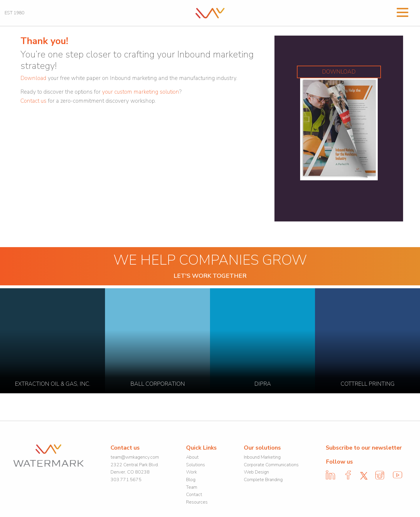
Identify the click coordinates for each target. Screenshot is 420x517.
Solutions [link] (196, 465)
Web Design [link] (256, 472)
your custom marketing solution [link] (141, 92)
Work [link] (191, 472)
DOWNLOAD (339, 72)
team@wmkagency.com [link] (135, 457)
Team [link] (192, 487)
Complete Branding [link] (263, 480)
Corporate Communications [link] (271, 465)
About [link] (192, 457)
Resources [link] (197, 502)
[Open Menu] (402, 12)
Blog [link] (191, 480)
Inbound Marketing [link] (262, 457)
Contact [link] (194, 495)
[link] (210, 13)
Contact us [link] (33, 101)
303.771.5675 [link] (126, 480)
